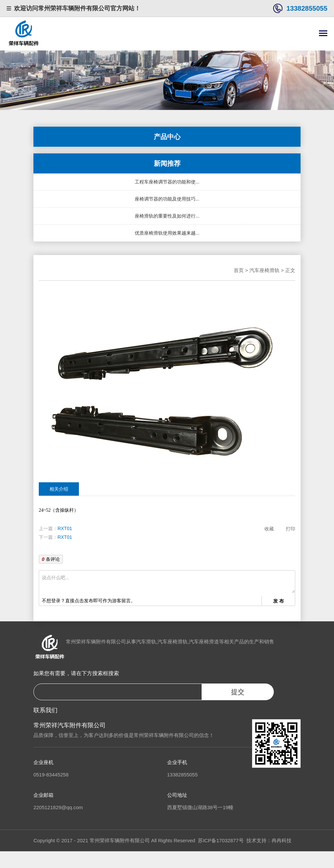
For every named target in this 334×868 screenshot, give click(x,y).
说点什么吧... (168, 583)
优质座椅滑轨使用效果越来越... (167, 233)
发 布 (279, 601)
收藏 (269, 529)
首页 (239, 270)
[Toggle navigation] (323, 34)
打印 (291, 529)
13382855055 (307, 8)
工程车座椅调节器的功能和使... (167, 182)
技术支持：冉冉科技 (269, 840)
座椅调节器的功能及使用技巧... (167, 199)
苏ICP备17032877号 (221, 840)
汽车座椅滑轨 (264, 270)
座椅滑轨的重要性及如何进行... (167, 216)
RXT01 (65, 528)
